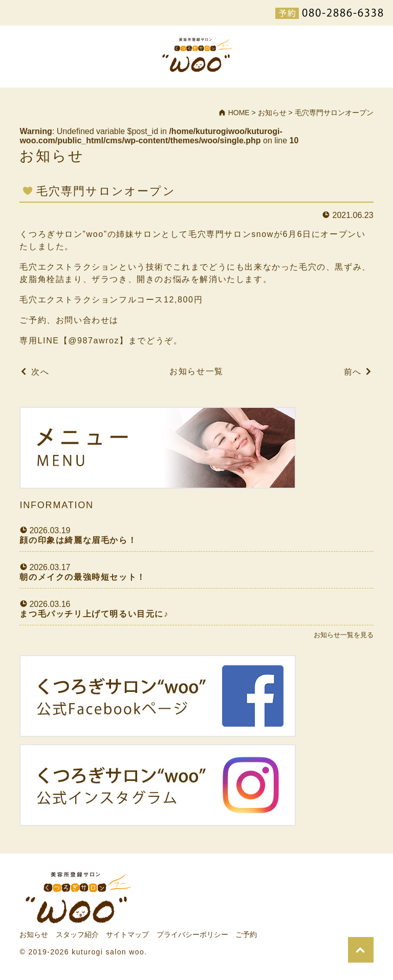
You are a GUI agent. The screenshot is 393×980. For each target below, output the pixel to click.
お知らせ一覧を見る (344, 635)
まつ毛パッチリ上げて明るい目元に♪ (94, 614)
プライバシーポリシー (192, 934)
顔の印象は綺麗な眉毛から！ (78, 540)
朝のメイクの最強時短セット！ (82, 577)
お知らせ (34, 934)
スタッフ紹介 (77, 934)
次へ (40, 372)
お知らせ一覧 (196, 371)
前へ (353, 372)
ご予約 (246, 934)
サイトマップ (127, 934)
